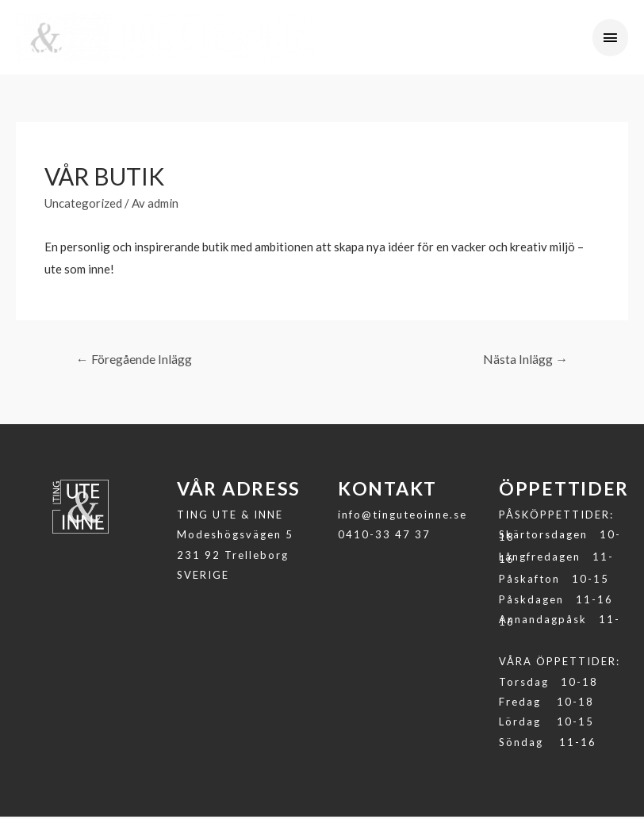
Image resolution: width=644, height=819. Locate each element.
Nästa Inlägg (525, 361)
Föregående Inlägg (134, 361)
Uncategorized (83, 205)
